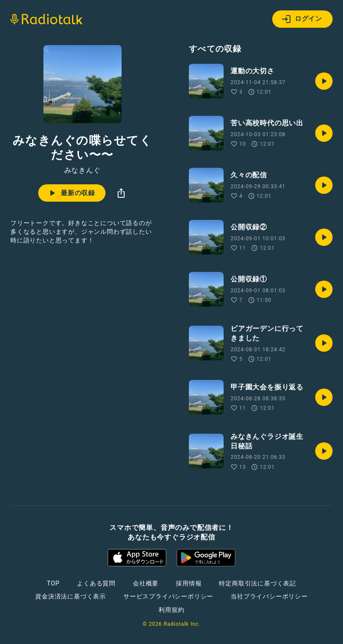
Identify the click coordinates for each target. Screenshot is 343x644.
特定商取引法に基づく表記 (257, 583)
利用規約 (171, 610)
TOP (53, 583)
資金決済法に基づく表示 (71, 596)
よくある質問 (96, 583)
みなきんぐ (82, 170)
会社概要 (146, 583)
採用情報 (189, 583)
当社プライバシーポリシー (269, 596)
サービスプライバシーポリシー (168, 596)
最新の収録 (71, 193)
